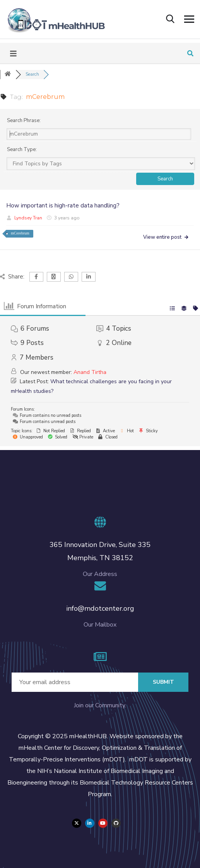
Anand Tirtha (90, 372)
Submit (163, 682)
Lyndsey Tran (28, 218)
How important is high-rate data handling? (63, 206)
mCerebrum (20, 233)
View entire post (166, 237)
